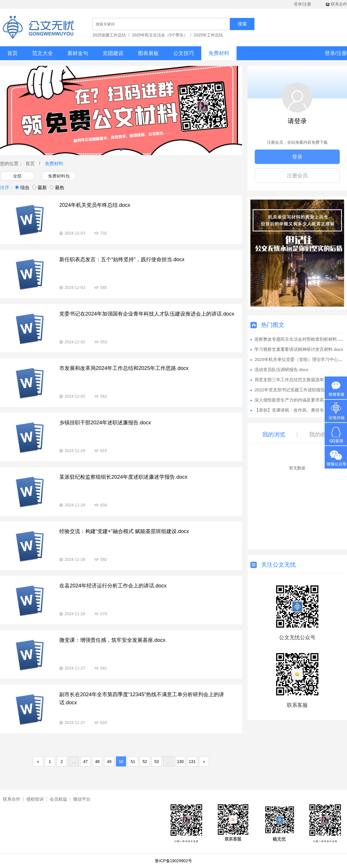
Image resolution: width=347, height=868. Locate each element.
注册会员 (297, 176)
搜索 (242, 24)
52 (145, 762)
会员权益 (58, 799)
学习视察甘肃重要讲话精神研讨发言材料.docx (299, 349)
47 (86, 762)
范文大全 (43, 53)
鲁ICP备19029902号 (173, 861)
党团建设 (113, 53)
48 (97, 762)
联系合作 (12, 799)
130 (180, 762)
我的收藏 (321, 434)
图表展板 (148, 53)
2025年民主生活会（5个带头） (160, 35)
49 (109, 762)
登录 (297, 157)
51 (133, 762)
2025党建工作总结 (109, 35)
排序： (7, 188)
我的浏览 (274, 434)
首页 (12, 53)
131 (192, 762)
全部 (17, 176)
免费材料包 (59, 176)
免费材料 (219, 53)
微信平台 (82, 799)
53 (157, 762)
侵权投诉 (35, 799)
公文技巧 (184, 53)
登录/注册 (302, 4)
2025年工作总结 (208, 35)
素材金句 (78, 53)
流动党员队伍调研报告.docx (281, 370)
